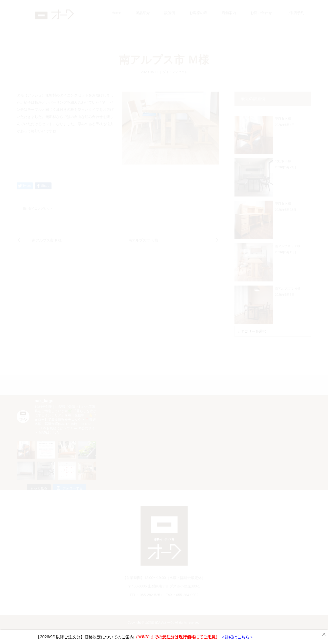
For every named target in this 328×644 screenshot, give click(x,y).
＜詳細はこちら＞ (237, 637)
